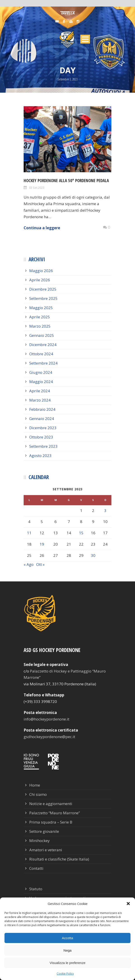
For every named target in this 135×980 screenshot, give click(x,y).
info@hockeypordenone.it (46, 719)
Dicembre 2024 (43, 345)
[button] (128, 904)
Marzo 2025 (40, 326)
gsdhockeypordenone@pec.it (49, 737)
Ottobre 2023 (41, 437)
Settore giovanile (44, 831)
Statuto (36, 889)
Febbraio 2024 (42, 409)
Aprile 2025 (40, 317)
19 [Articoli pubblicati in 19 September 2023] (42, 544)
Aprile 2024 (40, 391)
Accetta (67, 938)
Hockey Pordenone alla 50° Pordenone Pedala (66, 181)
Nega (67, 950)
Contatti (36, 868)
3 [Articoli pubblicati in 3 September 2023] (105, 511)
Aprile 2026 (40, 280)
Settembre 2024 (43, 363)
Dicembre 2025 (43, 289)
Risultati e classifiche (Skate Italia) (59, 859)
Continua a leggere (42, 228)
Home (35, 785)
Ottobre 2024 (41, 354)
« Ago (29, 564)
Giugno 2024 (41, 372)
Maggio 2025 (41, 308)
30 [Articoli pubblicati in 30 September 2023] (93, 555)
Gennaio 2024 (42, 419)
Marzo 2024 (40, 400)
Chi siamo (38, 794)
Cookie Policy (65, 974)
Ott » (40, 564)
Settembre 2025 (43, 298)
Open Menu (85, 39)
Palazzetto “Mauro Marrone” (55, 813)
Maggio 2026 (41, 271)
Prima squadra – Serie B (51, 822)
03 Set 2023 (37, 188)
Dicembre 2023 (43, 428)
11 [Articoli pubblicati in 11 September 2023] (29, 533)
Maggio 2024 (41, 382)
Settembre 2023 (43, 446)
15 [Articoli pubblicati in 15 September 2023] (81, 533)
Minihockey (39, 841)
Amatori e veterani (46, 850)
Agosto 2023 (40, 456)
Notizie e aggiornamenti (51, 804)
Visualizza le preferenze (68, 963)
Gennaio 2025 (42, 335)
